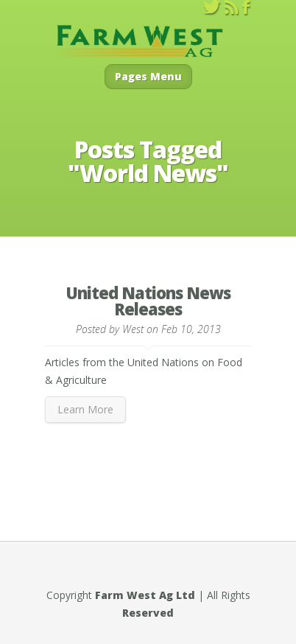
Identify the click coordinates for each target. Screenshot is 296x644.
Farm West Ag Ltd (145, 595)
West (133, 329)
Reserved (148, 613)
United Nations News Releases (148, 301)
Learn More (85, 409)
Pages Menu (148, 76)
